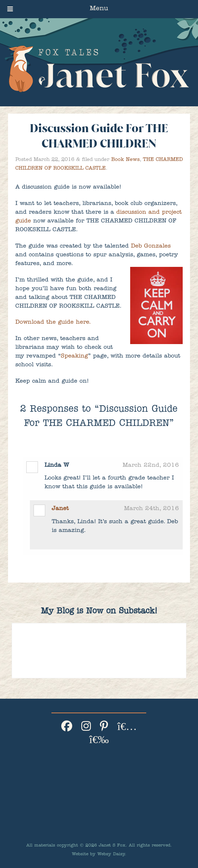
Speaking (74, 356)
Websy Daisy (111, 855)
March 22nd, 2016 (151, 466)
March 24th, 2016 (152, 509)
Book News (125, 160)
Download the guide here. (53, 323)
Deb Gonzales (151, 246)
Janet (60, 509)
